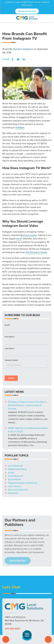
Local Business (15, 427)
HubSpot (20, 127)
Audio (11, 434)
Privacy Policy (27, 620)
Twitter (18, 59)
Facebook (12, 59)
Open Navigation (28, 635)
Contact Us (48, 639)
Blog (39, 617)
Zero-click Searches (18, 451)
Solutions (8, 617)
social (19, 239)
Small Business (16, 438)
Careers (47, 617)
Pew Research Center (36, 252)
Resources (29, 617)
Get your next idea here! (27, 11)
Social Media (14, 441)
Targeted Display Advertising (22, 445)
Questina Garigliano (23, 49)
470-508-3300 (12, 590)
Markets (19, 617)
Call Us (6, 639)
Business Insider (29, 235)
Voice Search (15, 448)
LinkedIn (24, 59)
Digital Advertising (17, 431)
